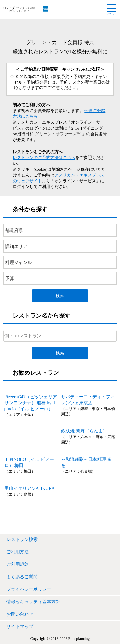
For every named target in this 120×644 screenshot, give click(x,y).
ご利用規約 (18, 564)
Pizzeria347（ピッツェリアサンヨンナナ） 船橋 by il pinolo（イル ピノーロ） (31, 403)
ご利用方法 (18, 552)
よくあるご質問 (22, 577)
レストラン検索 (22, 539)
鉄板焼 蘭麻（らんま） (84, 431)
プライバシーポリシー (29, 589)
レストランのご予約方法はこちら (44, 157)
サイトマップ (20, 627)
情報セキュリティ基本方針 (33, 602)
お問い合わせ (20, 614)
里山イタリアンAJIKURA (30, 488)
